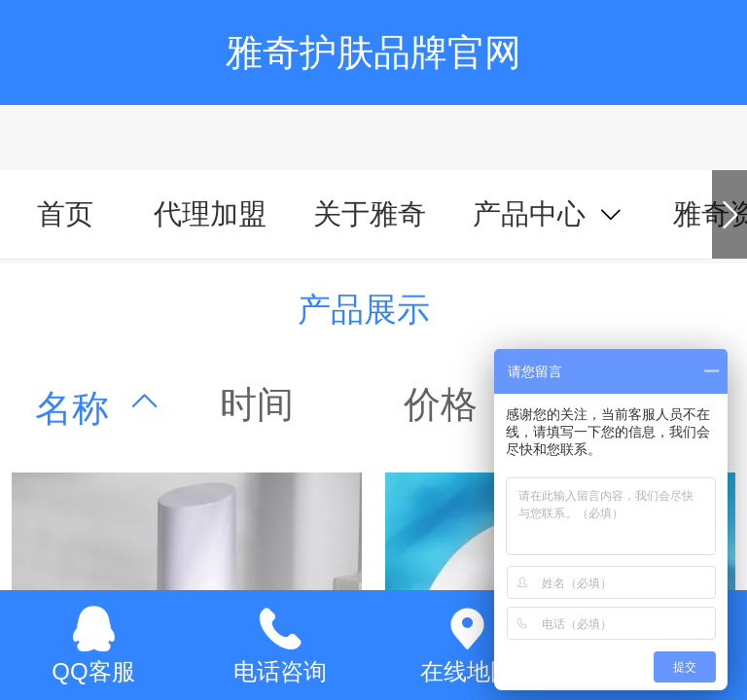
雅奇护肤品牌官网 (373, 52)
